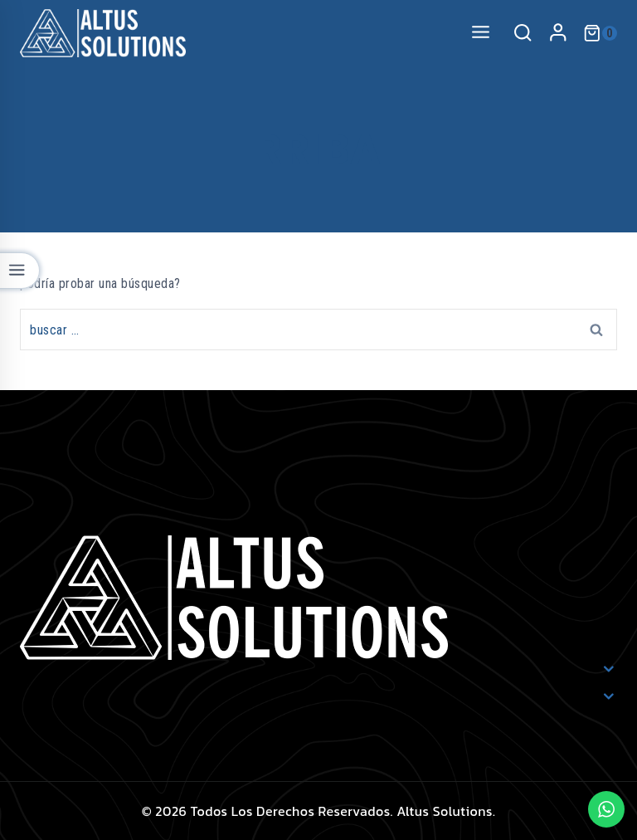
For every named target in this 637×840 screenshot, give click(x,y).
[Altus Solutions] (103, 33)
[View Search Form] (523, 33)
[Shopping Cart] (600, 33)
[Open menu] (480, 33)
